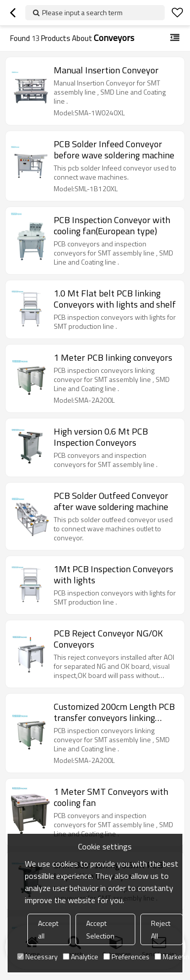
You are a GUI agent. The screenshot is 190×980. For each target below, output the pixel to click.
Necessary (37, 956)
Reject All (161, 929)
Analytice (81, 956)
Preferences (126, 956)
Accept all (48, 929)
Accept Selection (100, 929)
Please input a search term (82, 12)
